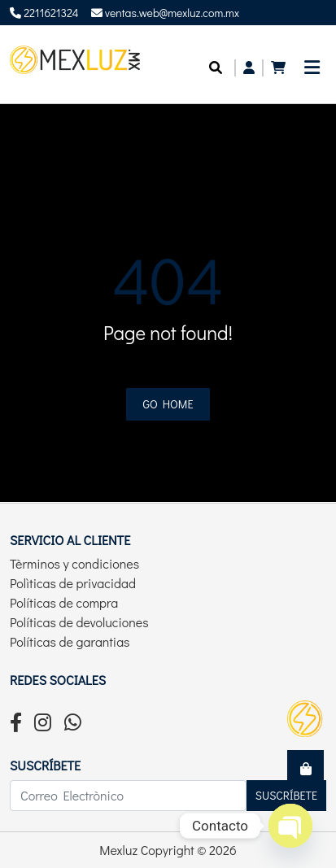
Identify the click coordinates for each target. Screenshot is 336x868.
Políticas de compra (64, 602)
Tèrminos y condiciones (74, 563)
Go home (168, 404)
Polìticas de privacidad (73, 583)
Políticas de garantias (70, 641)
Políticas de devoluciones (79, 622)
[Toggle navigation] (312, 72)
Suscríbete (286, 795)
